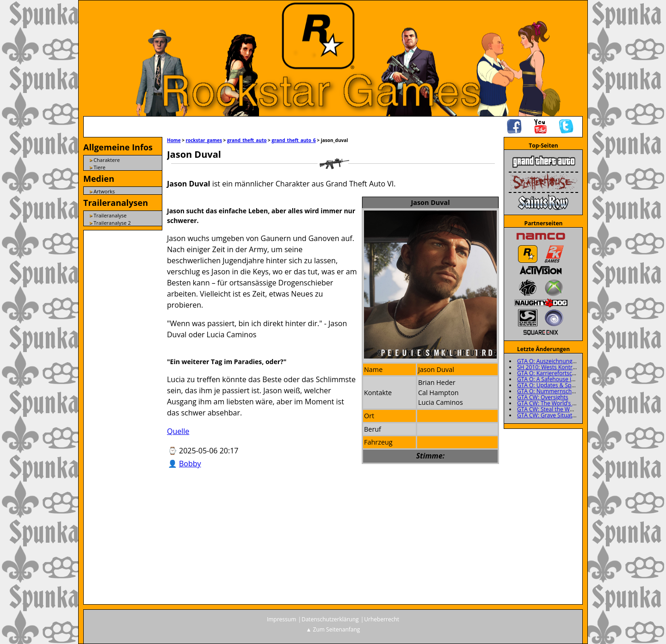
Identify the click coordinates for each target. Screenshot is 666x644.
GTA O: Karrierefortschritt (550, 373)
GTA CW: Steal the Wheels (550, 409)
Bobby (190, 464)
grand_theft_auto (247, 140)
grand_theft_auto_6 (293, 140)
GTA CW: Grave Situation (549, 415)
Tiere (99, 167)
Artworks (104, 191)
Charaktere (107, 160)
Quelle (178, 431)
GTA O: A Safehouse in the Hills (557, 379)
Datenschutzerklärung (330, 619)
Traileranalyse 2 (112, 223)
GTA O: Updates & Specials (551, 385)
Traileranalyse (110, 215)
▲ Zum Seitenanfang (333, 629)
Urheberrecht (382, 619)
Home (174, 140)
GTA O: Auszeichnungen (548, 361)
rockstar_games (204, 140)
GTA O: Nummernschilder (550, 391)
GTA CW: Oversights (543, 397)
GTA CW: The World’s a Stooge (556, 403)
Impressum (281, 619)
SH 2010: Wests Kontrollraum (555, 367)
